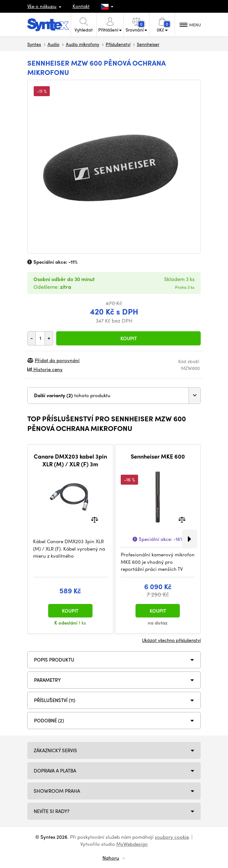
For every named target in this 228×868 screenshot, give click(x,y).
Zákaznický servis (55, 750)
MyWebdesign (132, 844)
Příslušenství (118, 44)
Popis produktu (54, 660)
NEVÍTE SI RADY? (52, 811)
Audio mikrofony (83, 44)
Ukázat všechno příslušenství (171, 640)
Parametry (48, 680)
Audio (53, 44)
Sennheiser (148, 44)
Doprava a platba (55, 771)
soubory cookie (172, 837)
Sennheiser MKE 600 (158, 456)
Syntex (34, 44)
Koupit (129, 338)
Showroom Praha (57, 791)
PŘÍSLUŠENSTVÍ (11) (55, 700)
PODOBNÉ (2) (49, 720)
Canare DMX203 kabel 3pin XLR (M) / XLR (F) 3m (70, 460)
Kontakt (81, 6)
